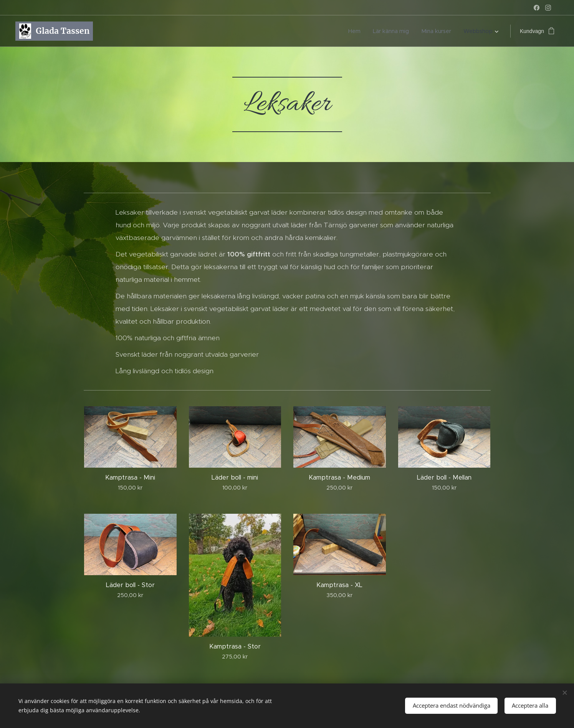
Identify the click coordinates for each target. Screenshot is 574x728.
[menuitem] (365, 31)
